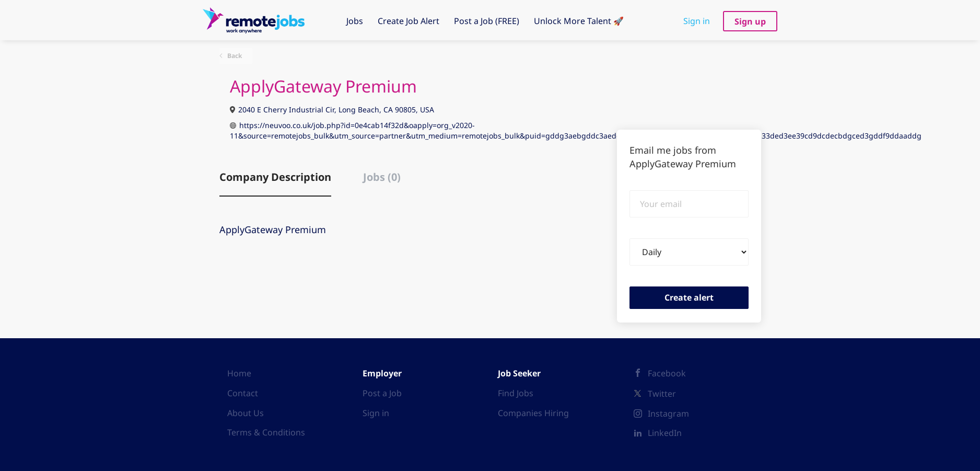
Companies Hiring (533, 413)
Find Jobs (516, 393)
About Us (246, 413)
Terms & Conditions (266, 432)
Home (239, 373)
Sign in (697, 21)
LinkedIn (665, 433)
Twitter (662, 394)
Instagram (668, 413)
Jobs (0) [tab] (382, 177)
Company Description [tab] (275, 177)
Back (234, 56)
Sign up (750, 21)
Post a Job (382, 393)
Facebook (667, 373)
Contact (243, 393)
